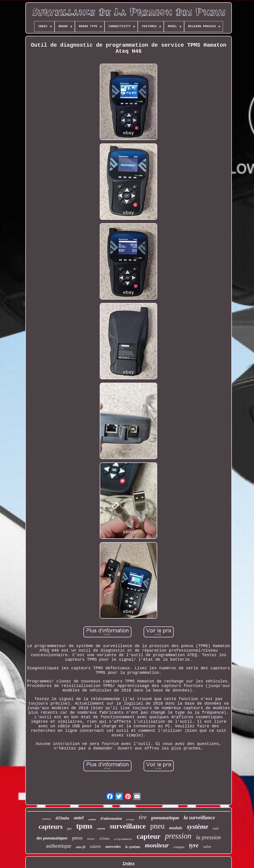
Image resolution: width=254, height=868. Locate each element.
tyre (194, 845)
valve (207, 847)
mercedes (113, 847)
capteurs (50, 827)
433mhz (62, 818)
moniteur (157, 845)
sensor (91, 839)
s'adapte (179, 847)
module (176, 828)
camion (92, 819)
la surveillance (199, 818)
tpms (84, 826)
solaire (95, 846)
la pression (208, 837)
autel (79, 818)
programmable (123, 839)
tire (143, 817)
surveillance (128, 826)
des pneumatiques (52, 838)
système (198, 826)
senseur (46, 819)
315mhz (104, 839)
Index (128, 864)
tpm (69, 829)
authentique (59, 846)
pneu (157, 826)
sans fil (81, 847)
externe (101, 829)
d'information (111, 818)
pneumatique (165, 818)
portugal (130, 819)
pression (178, 836)
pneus (77, 838)
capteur (148, 836)
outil (216, 828)
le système (133, 847)
